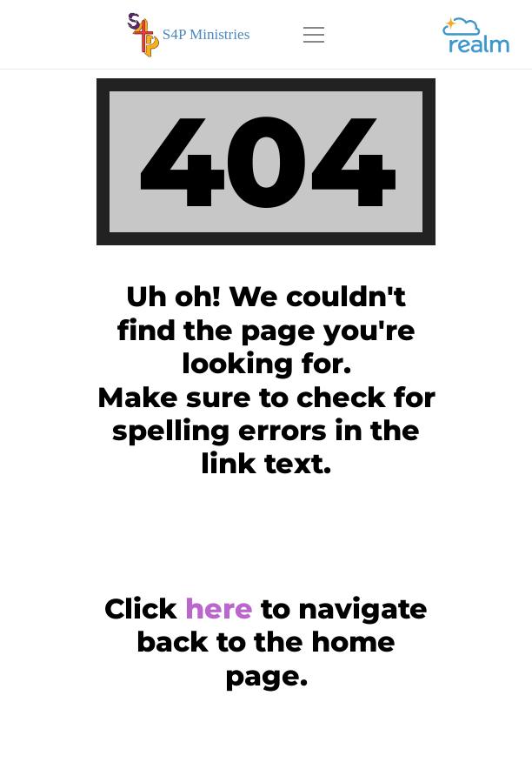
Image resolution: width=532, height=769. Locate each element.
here (219, 609)
